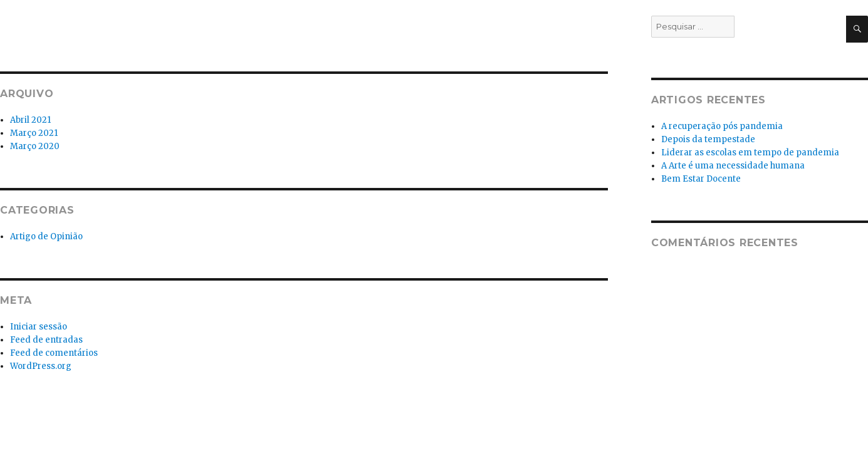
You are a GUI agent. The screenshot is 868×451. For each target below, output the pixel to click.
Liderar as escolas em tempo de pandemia (750, 153)
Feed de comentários (54, 353)
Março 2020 (35, 146)
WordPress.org (41, 366)
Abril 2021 (30, 120)
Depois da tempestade (708, 139)
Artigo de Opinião (46, 236)
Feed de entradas (46, 340)
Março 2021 (34, 133)
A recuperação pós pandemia (722, 126)
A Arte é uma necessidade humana (733, 166)
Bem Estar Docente (701, 179)
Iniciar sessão (39, 327)
